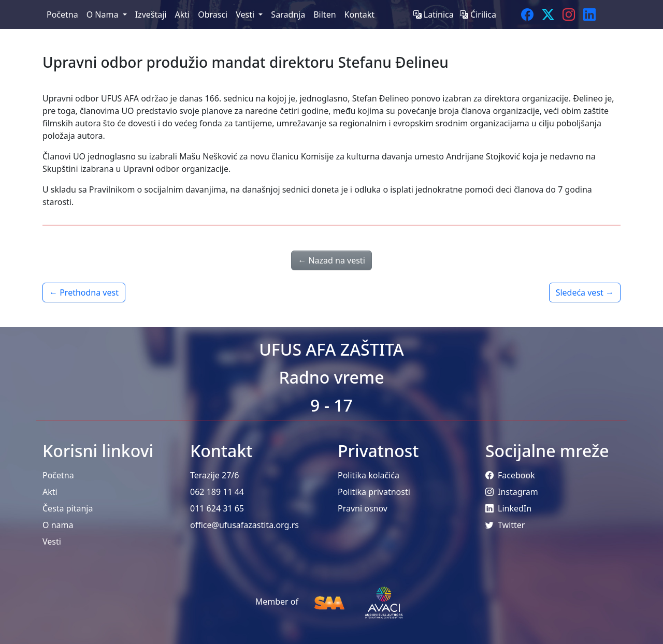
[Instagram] (569, 14)
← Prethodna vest (84, 292)
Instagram (512, 492)
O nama (58, 525)
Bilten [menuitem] (325, 14)
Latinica (435, 14)
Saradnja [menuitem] (288, 14)
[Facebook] (527, 14)
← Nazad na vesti (331, 260)
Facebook (510, 475)
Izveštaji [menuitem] (151, 14)
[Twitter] (548, 14)
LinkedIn (508, 508)
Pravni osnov (363, 508)
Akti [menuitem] (182, 14)
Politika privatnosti (374, 492)
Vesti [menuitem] (246, 14)
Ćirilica (478, 14)
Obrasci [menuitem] (213, 14)
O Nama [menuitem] (104, 14)
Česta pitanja (68, 508)
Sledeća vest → (585, 292)
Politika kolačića (369, 475)
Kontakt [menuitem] (360, 14)
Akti (50, 492)
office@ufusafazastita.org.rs (244, 525)
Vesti (52, 541)
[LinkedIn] (589, 14)
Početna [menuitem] (62, 14)
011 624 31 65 (217, 508)
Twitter (505, 525)
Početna (58, 475)
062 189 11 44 (217, 492)
